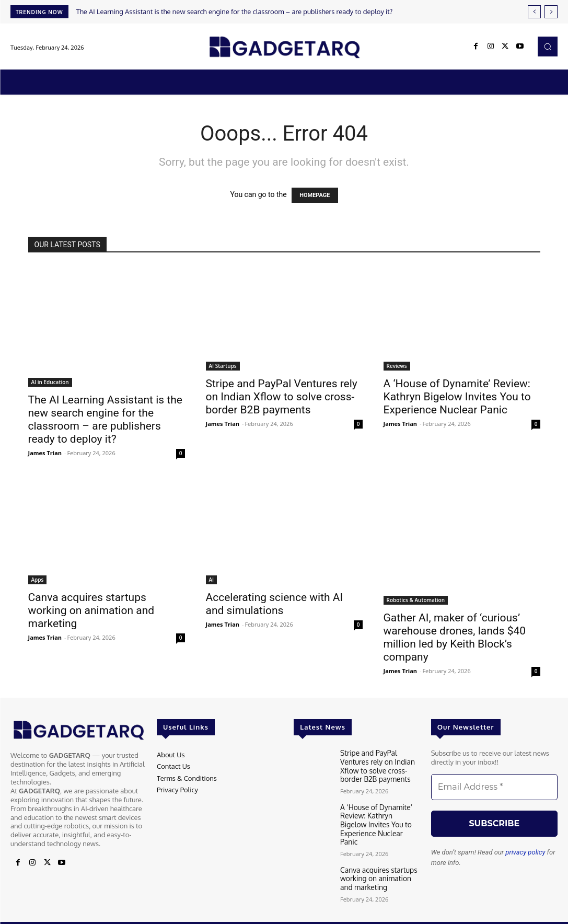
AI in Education (50, 382)
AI (212, 580)
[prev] (534, 12)
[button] (548, 47)
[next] (551, 12)
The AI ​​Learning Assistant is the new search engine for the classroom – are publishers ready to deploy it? (235, 11)
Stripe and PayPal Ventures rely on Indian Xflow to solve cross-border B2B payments (282, 397)
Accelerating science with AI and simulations (275, 604)
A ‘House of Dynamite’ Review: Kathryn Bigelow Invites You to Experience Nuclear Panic (457, 397)
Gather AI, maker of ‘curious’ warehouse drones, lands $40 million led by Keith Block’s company (455, 637)
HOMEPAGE (315, 195)
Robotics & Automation (416, 600)
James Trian (45, 453)
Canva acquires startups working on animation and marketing (91, 610)
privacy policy (525, 852)
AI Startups (223, 366)
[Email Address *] (494, 787)
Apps (38, 580)
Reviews (397, 366)
